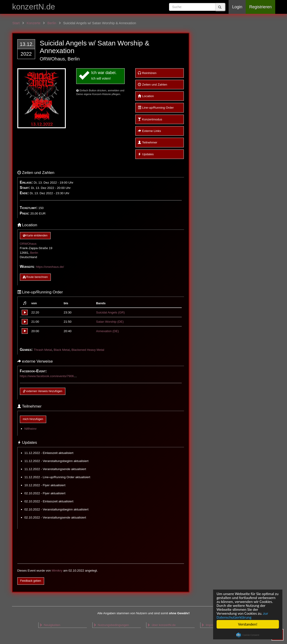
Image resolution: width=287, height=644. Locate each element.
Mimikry (57, 571)
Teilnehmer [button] (148, 142)
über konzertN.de (161, 625)
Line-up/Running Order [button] (156, 108)
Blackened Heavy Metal (88, 350)
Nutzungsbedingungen (111, 625)
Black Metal (62, 350)
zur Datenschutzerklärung (242, 615)
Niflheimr (31, 429)
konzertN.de (34, 7)
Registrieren (260, 7)
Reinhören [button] (147, 73)
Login (237, 7)
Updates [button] (146, 154)
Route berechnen (35, 277)
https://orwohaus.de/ (50, 267)
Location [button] (146, 96)
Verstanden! (248, 624)
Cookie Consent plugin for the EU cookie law (248, 635)
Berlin (34, 253)
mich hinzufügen (33, 419)
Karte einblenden (35, 236)
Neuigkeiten (50, 625)
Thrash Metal (43, 350)
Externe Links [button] (149, 131)
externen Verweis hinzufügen (43, 391)
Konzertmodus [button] (150, 119)
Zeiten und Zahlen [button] (153, 85)
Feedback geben (31, 581)
